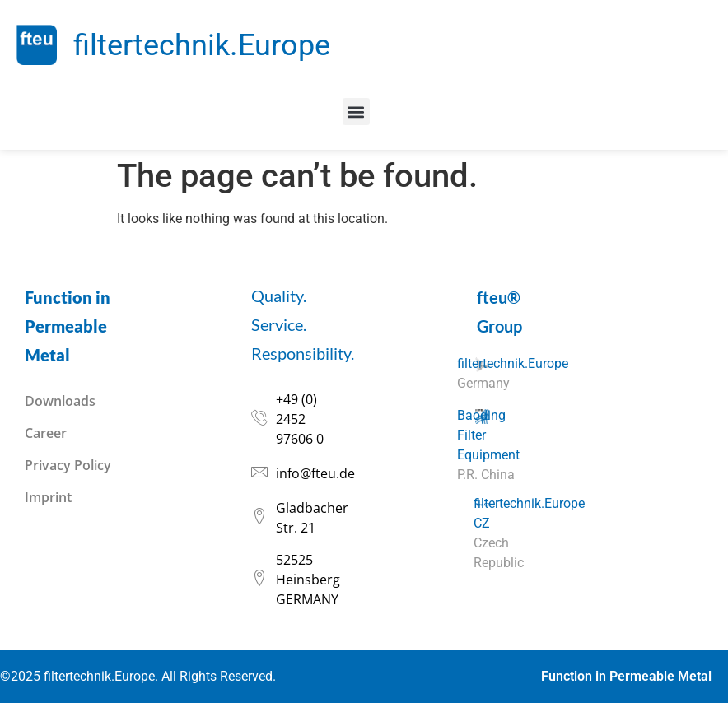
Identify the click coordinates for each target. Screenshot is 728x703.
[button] (356, 112)
